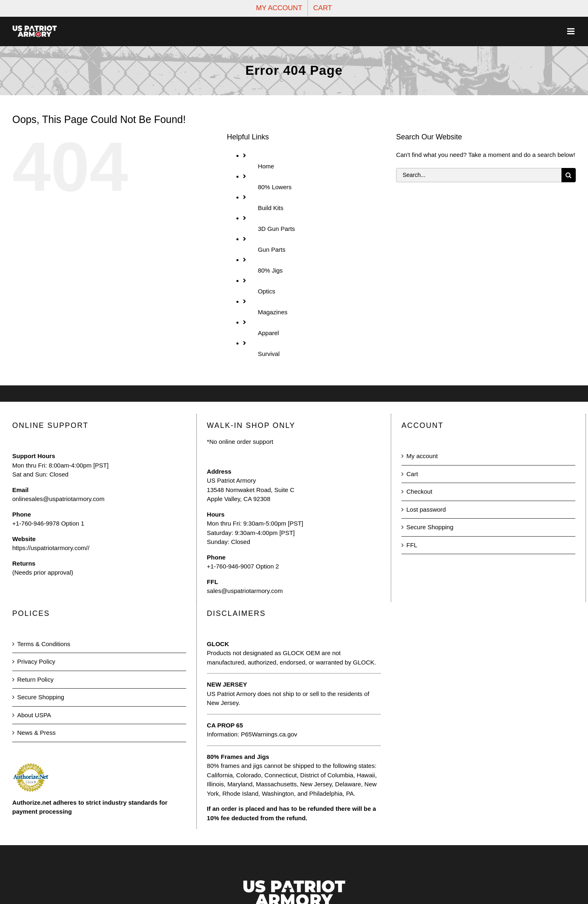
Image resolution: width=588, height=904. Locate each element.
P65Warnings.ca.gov (269, 734)
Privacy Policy (36, 661)
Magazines (273, 312)
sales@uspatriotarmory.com (245, 591)
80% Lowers (275, 187)
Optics (266, 291)
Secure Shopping (430, 527)
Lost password (426, 509)
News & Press (36, 733)
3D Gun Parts (276, 229)
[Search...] (479, 175)
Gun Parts (272, 249)
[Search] (569, 175)
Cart (412, 474)
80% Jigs (270, 270)
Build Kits (271, 208)
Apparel (268, 333)
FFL (412, 545)
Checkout (419, 491)
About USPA (34, 715)
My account (422, 456)
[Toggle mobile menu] (571, 31)
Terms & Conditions (44, 644)
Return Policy (35, 679)
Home (266, 166)
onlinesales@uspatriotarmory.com (58, 499)
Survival (268, 354)
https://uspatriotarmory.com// (51, 548)
